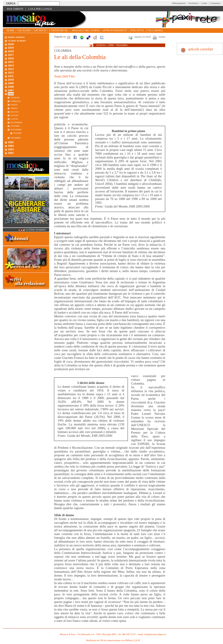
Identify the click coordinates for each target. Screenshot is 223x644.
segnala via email (143, 37)
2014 (11, 65)
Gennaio (15, 97)
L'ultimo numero (35, 230)
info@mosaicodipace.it (155, 634)
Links (204, 3)
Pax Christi (15, 9)
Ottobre (15, 126)
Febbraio (15, 101)
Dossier (17, 133)
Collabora (155, 30)
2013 (11, 69)
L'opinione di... (59, 30)
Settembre (16, 122)
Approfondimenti (115, 30)
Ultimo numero (17, 40)
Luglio (14, 119)
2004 (11, 146)
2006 (111, 45)
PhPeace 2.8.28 (132, 640)
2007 (11, 90)
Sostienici (194, 3)
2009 (11, 83)
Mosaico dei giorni (86, 30)
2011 (11, 76)
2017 (11, 55)
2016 (11, 58)
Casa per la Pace (40, 9)
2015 (11, 62)
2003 (11, 149)
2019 (11, 48)
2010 (11, 80)
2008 (11, 87)
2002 (11, 153)
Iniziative (137, 30)
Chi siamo (24, 30)
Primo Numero (16, 37)
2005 (11, 142)
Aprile (14, 108)
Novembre (122, 45)
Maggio (15, 112)
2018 (11, 51)
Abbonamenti (179, 3)
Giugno (14, 115)
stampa (162, 37)
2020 (11, 44)
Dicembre (16, 137)
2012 (11, 72)
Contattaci (215, 3)
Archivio (40, 30)
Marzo (14, 104)
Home (10, 30)
